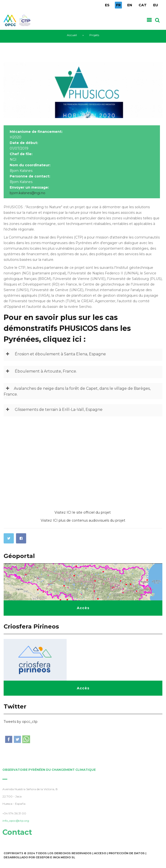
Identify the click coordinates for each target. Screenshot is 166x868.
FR (118, 5)
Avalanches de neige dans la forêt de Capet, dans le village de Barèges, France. (77, 391)
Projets (94, 35)
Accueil (72, 35)
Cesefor (43, 857)
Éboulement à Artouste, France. (40, 371)
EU (156, 5)
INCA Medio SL (64, 857)
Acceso (100, 853)
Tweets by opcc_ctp (21, 722)
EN (130, 5)
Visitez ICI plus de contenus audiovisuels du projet (83, 520)
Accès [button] (83, 608)
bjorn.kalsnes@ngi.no (28, 193)
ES (107, 5)
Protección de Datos (127, 853)
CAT (143, 5)
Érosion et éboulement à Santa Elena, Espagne (55, 354)
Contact (16, 832)
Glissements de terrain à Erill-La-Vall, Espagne (53, 410)
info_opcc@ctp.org (15, 821)
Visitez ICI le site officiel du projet (83, 512)
